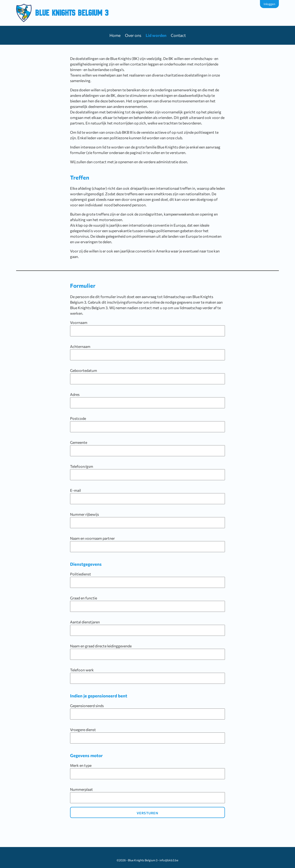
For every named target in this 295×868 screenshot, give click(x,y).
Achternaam (147, 352)
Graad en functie (147, 604)
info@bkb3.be (169, 860)
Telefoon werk (147, 676)
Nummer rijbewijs (147, 520)
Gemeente (147, 448)
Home (115, 35)
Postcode (147, 424)
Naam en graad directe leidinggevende (147, 652)
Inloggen (269, 4)
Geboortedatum (147, 376)
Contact (178, 35)
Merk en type (147, 771)
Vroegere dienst (147, 735)
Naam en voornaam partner (147, 544)
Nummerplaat (147, 795)
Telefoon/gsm (147, 472)
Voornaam (147, 328)
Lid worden (156, 35)
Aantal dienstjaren (147, 628)
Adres (147, 400)
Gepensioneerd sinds (147, 711)
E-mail (147, 496)
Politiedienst (147, 580)
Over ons (133, 35)
